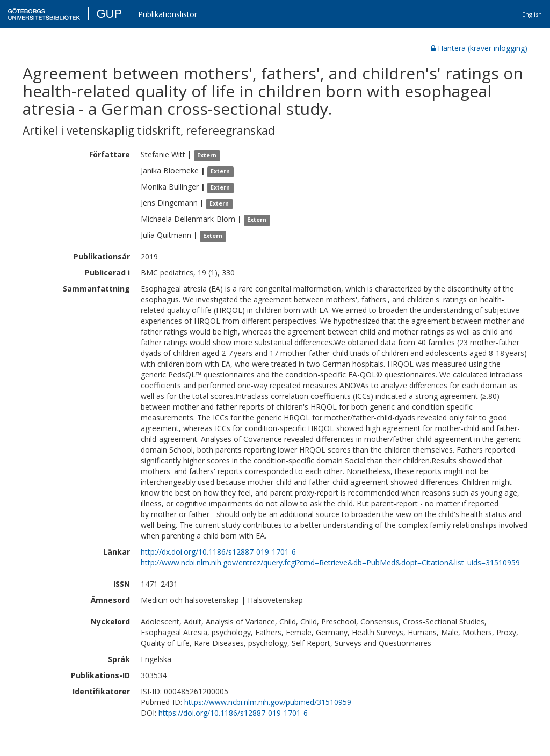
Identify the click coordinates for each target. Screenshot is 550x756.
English (532, 14)
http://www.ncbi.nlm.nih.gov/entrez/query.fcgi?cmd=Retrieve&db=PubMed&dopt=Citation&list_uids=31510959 (330, 562)
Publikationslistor (168, 14)
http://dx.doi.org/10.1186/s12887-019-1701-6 (218, 552)
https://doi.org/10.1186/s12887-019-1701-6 (233, 713)
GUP (109, 14)
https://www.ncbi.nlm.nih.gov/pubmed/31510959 (268, 702)
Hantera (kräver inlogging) (479, 48)
